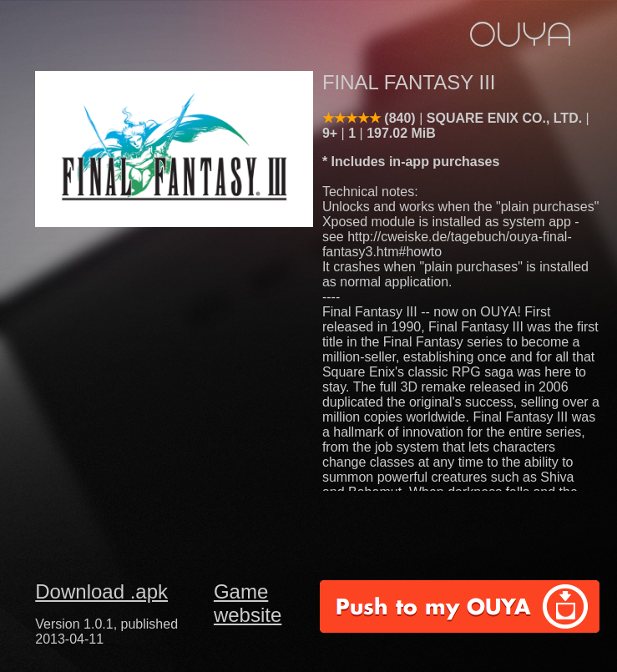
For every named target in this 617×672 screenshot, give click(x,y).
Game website (248, 603)
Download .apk (101, 591)
